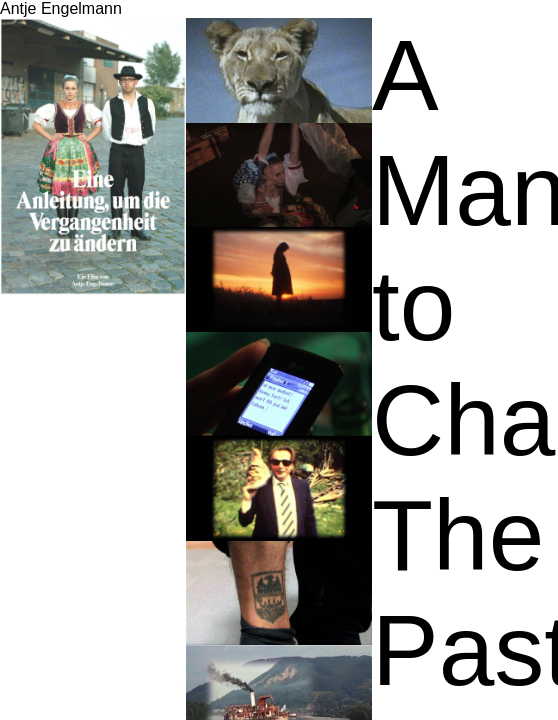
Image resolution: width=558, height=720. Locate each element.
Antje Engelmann (61, 8)
